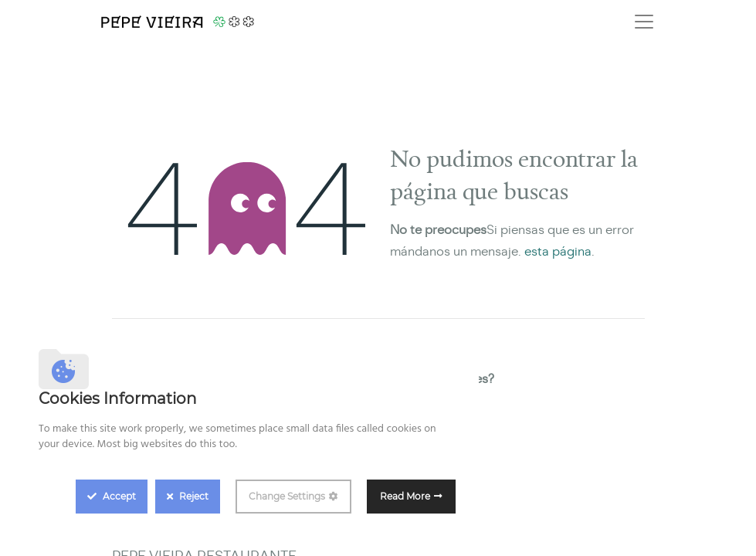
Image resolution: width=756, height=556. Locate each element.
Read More (405, 496)
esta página (558, 251)
